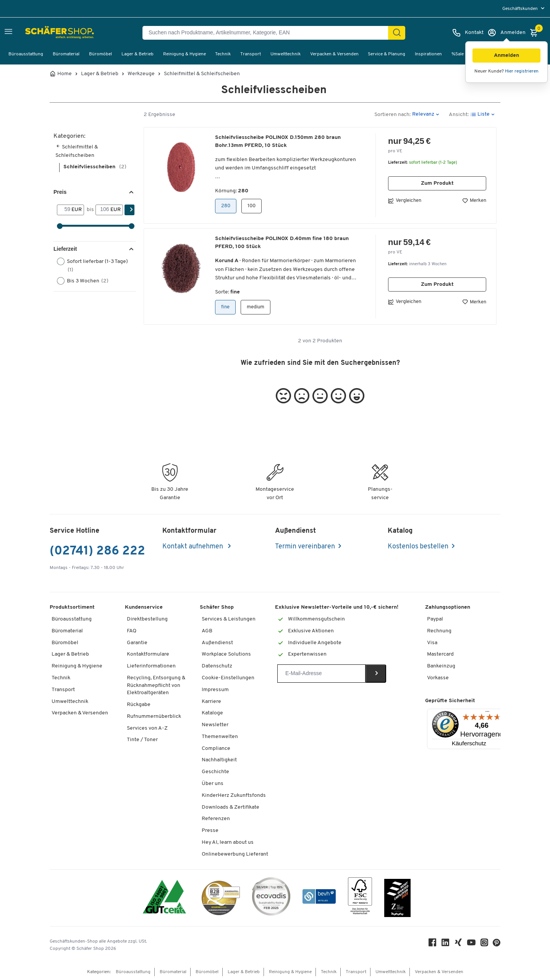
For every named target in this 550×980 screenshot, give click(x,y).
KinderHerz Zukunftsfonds (234, 795)
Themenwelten (220, 737)
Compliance (216, 749)
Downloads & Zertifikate (231, 807)
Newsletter (215, 725)
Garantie (137, 643)
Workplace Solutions (226, 654)
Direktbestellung (147, 619)
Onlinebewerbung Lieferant (235, 854)
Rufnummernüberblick (154, 716)
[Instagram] (484, 944)
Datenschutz (217, 666)
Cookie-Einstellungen (228, 678)
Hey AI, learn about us (228, 842)
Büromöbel (100, 54)
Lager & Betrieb (137, 54)
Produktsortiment (72, 607)
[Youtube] (471, 944)
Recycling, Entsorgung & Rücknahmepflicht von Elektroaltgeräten (156, 685)
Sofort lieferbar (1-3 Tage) (92, 265)
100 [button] (252, 206)
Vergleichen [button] (405, 201)
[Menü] (487, 713)
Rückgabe (139, 705)
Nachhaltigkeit (219, 760)
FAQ (132, 631)
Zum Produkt (437, 183)
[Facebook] (432, 944)
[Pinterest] (497, 945)
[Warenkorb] (536, 33)
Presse (210, 831)
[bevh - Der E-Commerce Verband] (319, 898)
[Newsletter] (321, 674)
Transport (251, 54)
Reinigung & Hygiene (184, 54)
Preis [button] (60, 192)
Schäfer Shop (217, 607)
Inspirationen (428, 54)
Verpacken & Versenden (334, 54)
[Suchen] (397, 33)
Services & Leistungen (229, 619)
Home (65, 74)
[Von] (64, 210)
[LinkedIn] (445, 944)
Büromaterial (66, 54)
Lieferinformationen (151, 666)
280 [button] (226, 206)
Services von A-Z (147, 728)
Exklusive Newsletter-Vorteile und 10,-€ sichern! (337, 607)
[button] (506, 56)
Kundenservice (144, 607)
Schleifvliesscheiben (95, 167)
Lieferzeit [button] (65, 249)
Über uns (213, 784)
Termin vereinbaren (305, 547)
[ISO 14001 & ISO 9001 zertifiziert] (164, 898)
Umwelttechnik (286, 54)
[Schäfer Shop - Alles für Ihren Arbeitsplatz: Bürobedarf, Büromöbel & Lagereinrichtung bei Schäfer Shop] (43, 33)
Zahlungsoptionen (448, 607)
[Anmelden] (506, 33)
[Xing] (458, 944)
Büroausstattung (26, 54)
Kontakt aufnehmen (193, 547)
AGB (207, 631)
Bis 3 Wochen (85, 281)
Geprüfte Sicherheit (450, 701)
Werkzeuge (141, 74)
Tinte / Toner (142, 740)
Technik (223, 54)
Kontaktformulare (148, 654)
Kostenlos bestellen (418, 547)
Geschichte (215, 772)
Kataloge (212, 713)
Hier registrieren (522, 71)
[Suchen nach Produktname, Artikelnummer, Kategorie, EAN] (268, 33)
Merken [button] (474, 201)
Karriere (211, 702)
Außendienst (217, 643)
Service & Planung (387, 54)
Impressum (215, 690)
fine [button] (225, 307)
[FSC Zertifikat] (360, 898)
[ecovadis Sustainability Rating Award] (271, 898)
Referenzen (216, 819)
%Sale (458, 54)
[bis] (103, 210)
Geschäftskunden (521, 9)
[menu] (524, 9)
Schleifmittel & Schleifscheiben (202, 74)
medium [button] (256, 307)
